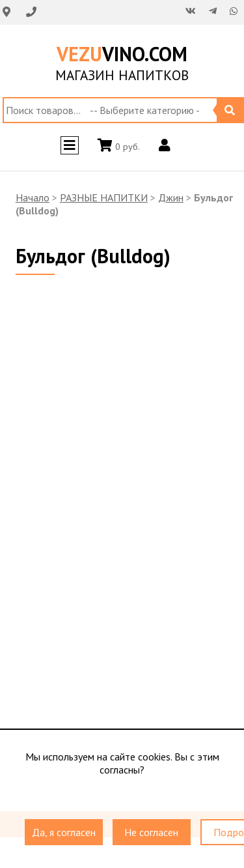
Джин (171, 197)
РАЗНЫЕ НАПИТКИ (104, 197)
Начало (33, 197)
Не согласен (151, 833)
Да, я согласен (64, 833)
